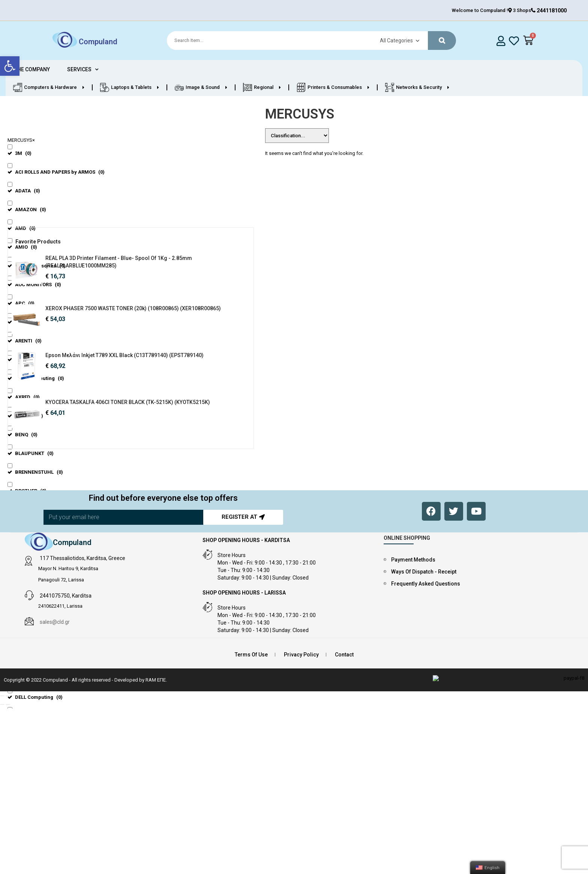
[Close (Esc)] (2, 720)
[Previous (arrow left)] (2, 729)
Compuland (98, 41)
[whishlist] (514, 41)
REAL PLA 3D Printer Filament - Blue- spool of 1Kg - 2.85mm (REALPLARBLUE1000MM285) (82, 266)
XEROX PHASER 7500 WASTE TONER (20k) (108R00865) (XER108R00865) (80, 323)
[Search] (308, 41)
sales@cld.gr (55, 646)
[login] (501, 41)
